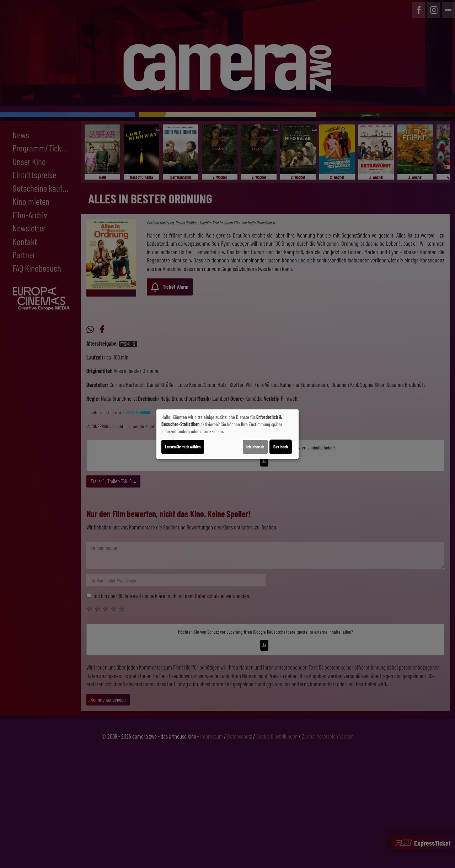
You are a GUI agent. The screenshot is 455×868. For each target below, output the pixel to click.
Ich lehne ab (255, 447)
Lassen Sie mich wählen (183, 447)
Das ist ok (281, 447)
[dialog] (227, 434)
